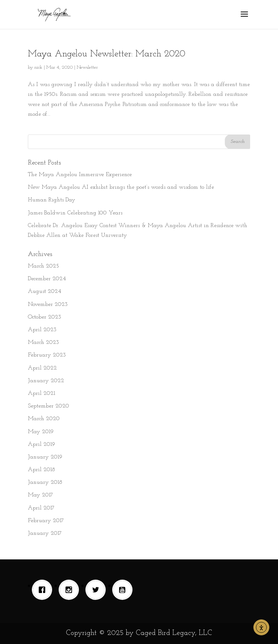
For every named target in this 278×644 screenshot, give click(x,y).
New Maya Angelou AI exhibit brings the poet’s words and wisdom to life (121, 187)
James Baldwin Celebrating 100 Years (75, 213)
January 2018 (45, 482)
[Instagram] (71, 590)
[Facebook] (44, 590)
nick (38, 67)
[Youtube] (124, 590)
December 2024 (47, 279)
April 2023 (42, 330)
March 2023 (43, 342)
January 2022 (46, 381)
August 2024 (45, 291)
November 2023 (48, 304)
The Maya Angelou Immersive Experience (80, 175)
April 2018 (41, 470)
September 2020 (49, 406)
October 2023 (45, 317)
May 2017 (41, 495)
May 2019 (41, 432)
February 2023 (47, 355)
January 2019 (45, 457)
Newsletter (87, 67)
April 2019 (41, 444)
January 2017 (45, 533)
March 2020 (44, 419)
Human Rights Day (52, 200)
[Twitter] (97, 590)
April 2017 (41, 508)
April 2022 (42, 368)
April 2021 (41, 393)
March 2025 (43, 266)
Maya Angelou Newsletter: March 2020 (107, 54)
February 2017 (46, 521)
